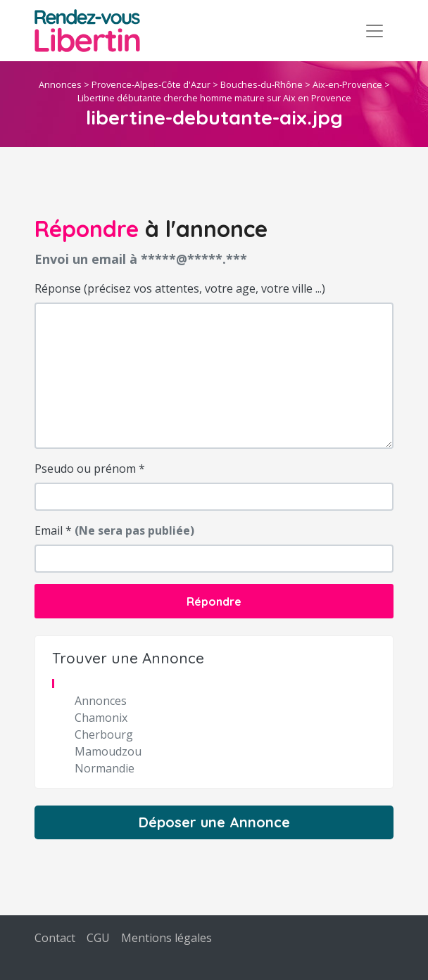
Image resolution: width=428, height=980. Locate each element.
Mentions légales (166, 938)
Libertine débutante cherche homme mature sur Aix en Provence (214, 98)
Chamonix (101, 718)
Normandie (105, 768)
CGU (98, 938)
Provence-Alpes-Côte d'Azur (151, 84)
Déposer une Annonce (214, 822)
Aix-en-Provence (347, 84)
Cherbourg (104, 734)
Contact (55, 938)
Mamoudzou (108, 751)
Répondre (214, 602)
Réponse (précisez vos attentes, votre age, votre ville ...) (180, 288)
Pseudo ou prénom (90, 469)
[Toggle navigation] (374, 31)
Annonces (60, 84)
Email (114, 530)
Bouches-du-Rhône (262, 84)
